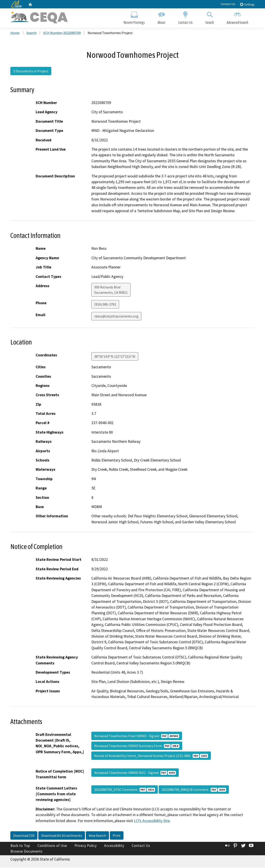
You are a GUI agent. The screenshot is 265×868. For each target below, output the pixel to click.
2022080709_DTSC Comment (125, 790)
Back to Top (20, 846)
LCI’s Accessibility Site (152, 821)
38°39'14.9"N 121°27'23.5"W (115, 357)
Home (15, 33)
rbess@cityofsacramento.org (116, 317)
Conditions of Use (52, 846)
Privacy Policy (86, 846)
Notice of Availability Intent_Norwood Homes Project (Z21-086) (151, 756)
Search (210, 17)
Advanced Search (237, 17)
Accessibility (114, 846)
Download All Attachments (62, 836)
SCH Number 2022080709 (62, 33)
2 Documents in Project (31, 71)
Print (117, 836)
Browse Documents (26, 852)
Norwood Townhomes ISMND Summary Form (137, 746)
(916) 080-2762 (105, 305)
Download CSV (24, 836)
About (162, 17)
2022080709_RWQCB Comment (194, 790)
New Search (97, 836)
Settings (247, 4)
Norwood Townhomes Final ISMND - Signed (137, 736)
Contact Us (228, 4)
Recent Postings (134, 17)
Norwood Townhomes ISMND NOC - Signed (135, 773)
